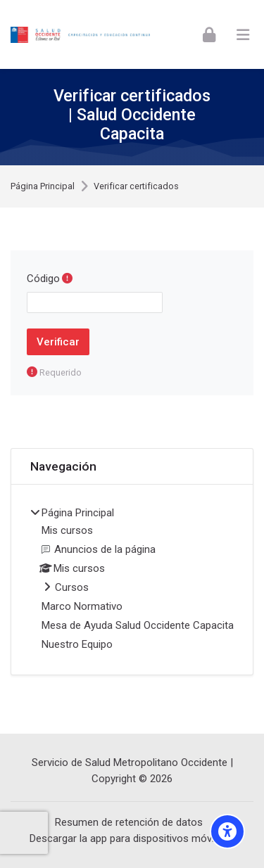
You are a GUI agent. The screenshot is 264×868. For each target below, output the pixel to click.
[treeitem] (132, 580)
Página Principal (43, 187)
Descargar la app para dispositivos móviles (128, 838)
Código (43, 279)
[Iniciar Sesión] (209, 34)
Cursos (72, 587)
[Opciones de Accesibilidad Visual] (227, 831)
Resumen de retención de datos (129, 822)
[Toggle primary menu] (243, 34)
